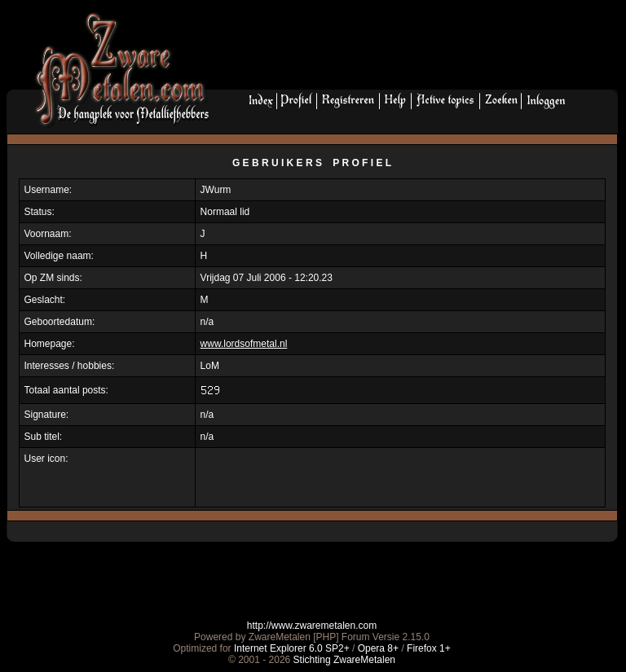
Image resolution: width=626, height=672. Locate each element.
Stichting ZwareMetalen (344, 660)
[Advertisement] (420, 50)
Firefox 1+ (429, 648)
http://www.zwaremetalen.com (312, 626)
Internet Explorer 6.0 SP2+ (292, 648)
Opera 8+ (378, 648)
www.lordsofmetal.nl (244, 344)
